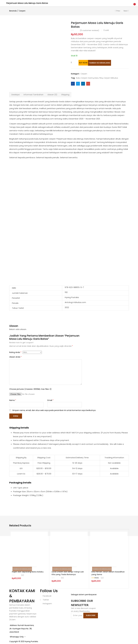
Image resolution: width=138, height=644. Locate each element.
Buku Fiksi (99, 78)
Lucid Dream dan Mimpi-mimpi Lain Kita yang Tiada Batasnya (68, 573)
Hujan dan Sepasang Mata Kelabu (28, 571)
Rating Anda (15, 352)
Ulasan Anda (15, 357)
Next (126, 11)
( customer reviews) (90, 30)
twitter (45, 599)
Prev (118, 11)
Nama (13, 400)
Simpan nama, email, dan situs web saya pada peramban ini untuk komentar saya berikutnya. (54, 410)
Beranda (13, 11)
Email (50, 400)
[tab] (15, 94)
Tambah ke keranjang (104, 63)
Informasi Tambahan (34, 94)
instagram (47, 603)
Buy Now (88, 63)
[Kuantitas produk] (74, 63)
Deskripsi (16, 94)
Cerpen (22, 11)
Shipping (65, 94)
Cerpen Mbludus (111, 78)
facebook (47, 595)
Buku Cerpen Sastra (85, 78)
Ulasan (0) (52, 94)
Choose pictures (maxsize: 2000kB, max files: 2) (30, 389)
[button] (134, 2)
